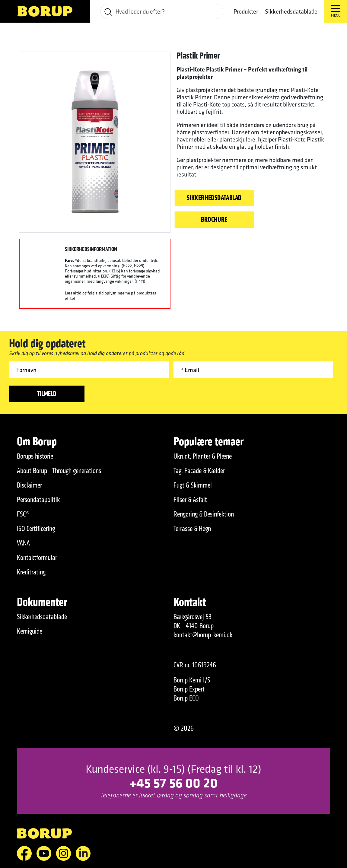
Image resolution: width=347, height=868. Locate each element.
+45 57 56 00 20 (173, 782)
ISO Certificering (36, 529)
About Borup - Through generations (59, 471)
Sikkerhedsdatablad (214, 198)
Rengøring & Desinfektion (204, 514)
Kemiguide (30, 631)
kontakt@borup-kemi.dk (203, 635)
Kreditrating (31, 572)
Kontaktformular (37, 558)
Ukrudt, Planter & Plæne (203, 456)
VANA (23, 543)
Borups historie (35, 456)
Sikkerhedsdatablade (291, 11)
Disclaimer (29, 485)
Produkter (246, 11)
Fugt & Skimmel (193, 485)
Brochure (214, 219)
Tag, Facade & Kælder (199, 471)
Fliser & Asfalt (190, 500)
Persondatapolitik (38, 500)
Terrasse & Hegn (192, 529)
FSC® (23, 514)
